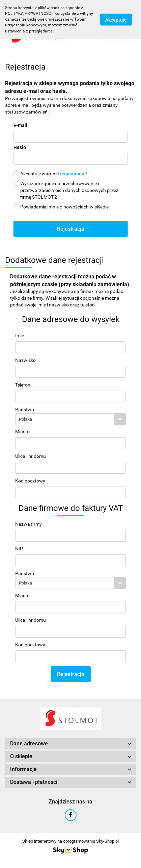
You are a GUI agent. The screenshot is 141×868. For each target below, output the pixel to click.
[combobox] (70, 419)
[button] (70, 744)
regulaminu (72, 174)
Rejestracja (71, 229)
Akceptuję (116, 20)
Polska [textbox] (25, 419)
